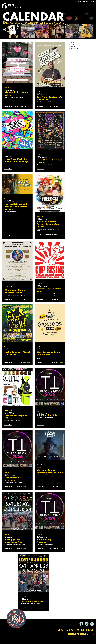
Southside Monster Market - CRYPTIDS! (17, 353)
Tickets (24, 299)
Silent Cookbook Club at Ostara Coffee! (49, 353)
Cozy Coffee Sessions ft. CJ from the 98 (50, 98)
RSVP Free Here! (54, 106)
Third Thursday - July (47, 415)
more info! (55, 362)
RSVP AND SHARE (22, 549)
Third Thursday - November (45, 541)
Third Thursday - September (12, 479)
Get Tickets (55, 487)
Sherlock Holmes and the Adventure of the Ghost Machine (16, 207)
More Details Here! (21, 106)
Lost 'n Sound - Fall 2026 (32, 601)
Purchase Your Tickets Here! (51, 235)
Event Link (55, 169)
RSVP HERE (23, 362)
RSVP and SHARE (54, 425)
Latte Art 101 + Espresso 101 (16, 417)
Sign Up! (24, 425)
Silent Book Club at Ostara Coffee (17, 94)
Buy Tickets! (23, 236)
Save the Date (22, 169)
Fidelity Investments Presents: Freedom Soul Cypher (48, 224)
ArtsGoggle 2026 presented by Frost (13, 541)
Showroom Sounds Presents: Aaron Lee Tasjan (50, 471)
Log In (92, 1)
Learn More (8, 106)
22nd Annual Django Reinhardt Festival (15, 291)
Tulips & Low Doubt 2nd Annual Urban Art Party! (16, 160)
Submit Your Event (83, 1)
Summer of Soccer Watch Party (49, 290)
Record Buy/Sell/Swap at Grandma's (50, 161)
